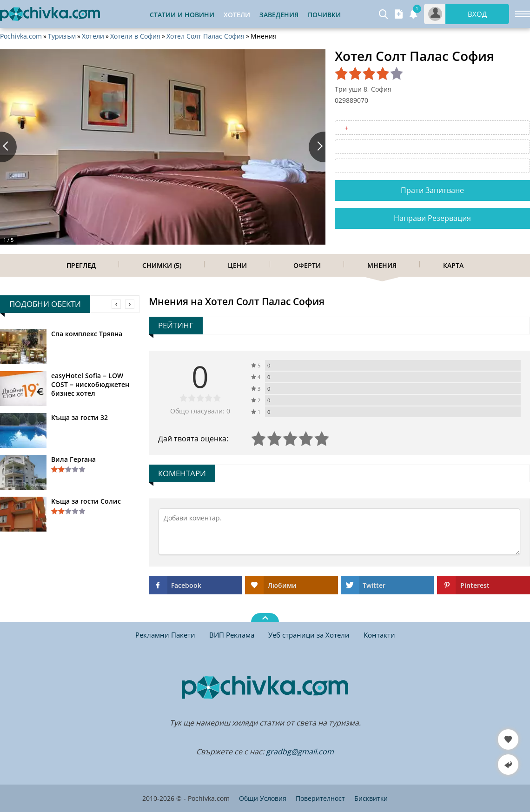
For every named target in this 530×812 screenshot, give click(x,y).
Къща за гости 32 (79, 417)
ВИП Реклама (232, 635)
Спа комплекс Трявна (87, 334)
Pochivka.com (21, 36)
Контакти (379, 635)
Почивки (324, 15)
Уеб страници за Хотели (309, 635)
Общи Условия (263, 798)
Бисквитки (371, 798)
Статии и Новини (182, 15)
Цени (237, 265)
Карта (453, 265)
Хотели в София (135, 36)
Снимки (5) (162, 265)
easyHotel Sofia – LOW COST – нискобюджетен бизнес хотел (90, 384)
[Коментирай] (339, 532)
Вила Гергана (73, 459)
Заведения (279, 15)
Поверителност (320, 798)
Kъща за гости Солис (86, 501)
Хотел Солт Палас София (205, 36)
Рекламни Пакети (165, 635)
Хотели (93, 36)
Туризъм (62, 36)
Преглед (81, 265)
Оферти (307, 265)
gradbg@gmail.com (300, 752)
